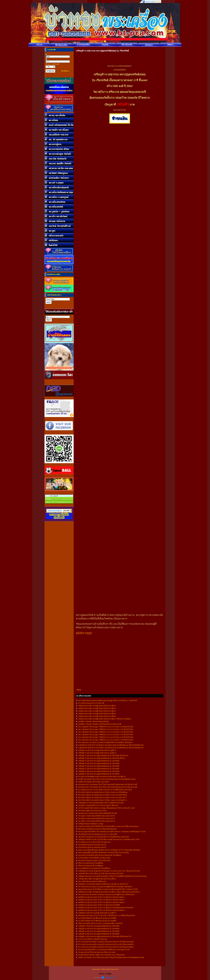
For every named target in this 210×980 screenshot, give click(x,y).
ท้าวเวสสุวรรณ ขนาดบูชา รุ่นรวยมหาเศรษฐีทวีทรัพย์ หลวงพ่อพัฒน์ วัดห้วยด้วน (105, 742)
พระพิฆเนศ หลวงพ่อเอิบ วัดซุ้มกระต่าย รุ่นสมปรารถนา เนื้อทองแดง (101, 955)
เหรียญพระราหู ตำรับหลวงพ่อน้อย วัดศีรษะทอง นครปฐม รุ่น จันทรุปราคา (103, 884)
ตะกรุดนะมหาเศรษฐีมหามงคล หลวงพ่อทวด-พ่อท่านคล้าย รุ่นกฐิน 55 (102, 777)
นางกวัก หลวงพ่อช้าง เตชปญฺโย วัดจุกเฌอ (93, 939)
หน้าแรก (39, 45)
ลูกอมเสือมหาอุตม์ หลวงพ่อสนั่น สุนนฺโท (92, 845)
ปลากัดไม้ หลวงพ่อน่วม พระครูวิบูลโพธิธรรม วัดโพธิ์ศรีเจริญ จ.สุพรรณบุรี (104, 837)
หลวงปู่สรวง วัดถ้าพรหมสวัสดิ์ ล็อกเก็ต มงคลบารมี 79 (97, 816)
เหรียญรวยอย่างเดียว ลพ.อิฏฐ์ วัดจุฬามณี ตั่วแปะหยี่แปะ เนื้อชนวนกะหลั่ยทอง (105, 719)
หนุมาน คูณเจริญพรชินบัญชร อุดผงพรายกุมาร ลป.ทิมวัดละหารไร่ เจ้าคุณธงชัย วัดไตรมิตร (109, 850)
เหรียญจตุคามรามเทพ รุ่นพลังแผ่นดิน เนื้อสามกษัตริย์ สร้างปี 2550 (101, 803)
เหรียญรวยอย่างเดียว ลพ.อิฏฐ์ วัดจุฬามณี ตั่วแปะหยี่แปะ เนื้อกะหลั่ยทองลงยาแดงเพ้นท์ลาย (109, 892)
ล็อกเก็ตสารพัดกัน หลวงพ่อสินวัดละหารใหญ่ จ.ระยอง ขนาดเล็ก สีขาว (103, 797)
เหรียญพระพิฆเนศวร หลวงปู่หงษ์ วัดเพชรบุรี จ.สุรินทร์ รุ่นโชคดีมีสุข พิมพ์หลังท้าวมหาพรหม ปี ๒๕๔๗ (113, 876)
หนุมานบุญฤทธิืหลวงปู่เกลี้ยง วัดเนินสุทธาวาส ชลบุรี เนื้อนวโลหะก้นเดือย (104, 853)
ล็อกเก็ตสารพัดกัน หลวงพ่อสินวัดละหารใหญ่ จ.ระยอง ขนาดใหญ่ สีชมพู (103, 792)
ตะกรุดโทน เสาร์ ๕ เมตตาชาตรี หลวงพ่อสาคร (94, 842)
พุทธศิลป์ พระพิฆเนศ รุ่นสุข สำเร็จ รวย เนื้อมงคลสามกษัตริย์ (99, 905)
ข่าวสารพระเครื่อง (83, 45)
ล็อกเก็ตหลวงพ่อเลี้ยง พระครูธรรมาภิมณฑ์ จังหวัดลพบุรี (97, 829)
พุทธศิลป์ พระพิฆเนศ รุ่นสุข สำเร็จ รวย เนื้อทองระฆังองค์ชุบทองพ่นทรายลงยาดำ (106, 908)
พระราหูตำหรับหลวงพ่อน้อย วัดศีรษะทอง (92, 881)
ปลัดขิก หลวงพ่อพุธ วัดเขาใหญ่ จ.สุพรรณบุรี (93, 782)
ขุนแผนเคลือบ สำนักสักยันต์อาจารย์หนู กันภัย (94, 858)
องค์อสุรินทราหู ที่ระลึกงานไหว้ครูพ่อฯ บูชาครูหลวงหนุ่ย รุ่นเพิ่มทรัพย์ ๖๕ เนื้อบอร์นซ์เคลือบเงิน (111, 748)
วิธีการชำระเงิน (127, 45)
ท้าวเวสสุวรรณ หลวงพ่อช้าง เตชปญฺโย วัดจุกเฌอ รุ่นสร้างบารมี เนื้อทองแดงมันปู (106, 947)
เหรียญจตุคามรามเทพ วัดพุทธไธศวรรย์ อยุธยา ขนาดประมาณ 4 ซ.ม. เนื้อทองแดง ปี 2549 (109, 871)
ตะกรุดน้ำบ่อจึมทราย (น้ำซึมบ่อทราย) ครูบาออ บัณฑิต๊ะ (97, 918)
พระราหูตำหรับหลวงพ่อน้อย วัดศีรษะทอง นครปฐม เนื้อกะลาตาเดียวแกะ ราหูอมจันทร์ (108, 700)
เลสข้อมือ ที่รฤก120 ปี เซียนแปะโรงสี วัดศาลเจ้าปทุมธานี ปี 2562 (101, 874)
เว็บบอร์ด (105, 45)
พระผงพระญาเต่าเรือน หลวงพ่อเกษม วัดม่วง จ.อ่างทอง (97, 952)
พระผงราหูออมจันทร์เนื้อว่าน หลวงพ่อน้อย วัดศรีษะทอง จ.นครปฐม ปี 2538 (104, 950)
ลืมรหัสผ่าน (65, 71)
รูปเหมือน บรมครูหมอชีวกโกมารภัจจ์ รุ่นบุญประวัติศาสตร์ (98, 805)
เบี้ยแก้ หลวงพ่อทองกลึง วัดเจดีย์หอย (91, 863)
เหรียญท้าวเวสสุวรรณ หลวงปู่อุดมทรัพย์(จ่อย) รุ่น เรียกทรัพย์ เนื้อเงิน (102, 758)
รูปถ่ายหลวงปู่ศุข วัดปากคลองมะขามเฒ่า (93, 811)
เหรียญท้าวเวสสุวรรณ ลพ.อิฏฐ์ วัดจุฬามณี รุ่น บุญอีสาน (97, 750)
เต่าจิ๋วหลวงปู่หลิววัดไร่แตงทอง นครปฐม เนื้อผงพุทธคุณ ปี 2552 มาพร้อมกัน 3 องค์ (106, 808)
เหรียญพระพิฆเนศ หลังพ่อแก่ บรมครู (91, 824)
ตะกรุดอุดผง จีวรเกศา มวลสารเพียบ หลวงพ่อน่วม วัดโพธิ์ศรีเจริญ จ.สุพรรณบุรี (105, 790)
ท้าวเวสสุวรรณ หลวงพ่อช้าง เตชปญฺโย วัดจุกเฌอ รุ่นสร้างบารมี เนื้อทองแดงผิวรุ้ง (106, 944)
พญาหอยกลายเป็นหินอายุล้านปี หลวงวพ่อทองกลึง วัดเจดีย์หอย (100, 855)
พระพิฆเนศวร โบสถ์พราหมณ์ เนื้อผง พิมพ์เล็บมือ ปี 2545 (98, 813)
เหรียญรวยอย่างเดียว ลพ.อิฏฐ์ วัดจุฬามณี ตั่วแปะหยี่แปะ (97, 706)
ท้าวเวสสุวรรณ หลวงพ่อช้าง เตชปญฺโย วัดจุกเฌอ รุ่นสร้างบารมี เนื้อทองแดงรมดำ (106, 942)
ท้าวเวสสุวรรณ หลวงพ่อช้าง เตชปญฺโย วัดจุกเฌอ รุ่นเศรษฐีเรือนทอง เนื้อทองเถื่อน (107, 894)
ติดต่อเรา (171, 45)
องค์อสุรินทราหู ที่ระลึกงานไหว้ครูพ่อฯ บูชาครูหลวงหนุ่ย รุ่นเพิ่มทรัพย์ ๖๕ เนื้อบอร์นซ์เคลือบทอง (111, 745)
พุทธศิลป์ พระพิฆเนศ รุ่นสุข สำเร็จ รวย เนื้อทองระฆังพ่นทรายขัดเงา (102, 897)
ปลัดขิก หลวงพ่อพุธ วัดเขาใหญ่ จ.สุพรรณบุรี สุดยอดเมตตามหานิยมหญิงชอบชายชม (107, 779)
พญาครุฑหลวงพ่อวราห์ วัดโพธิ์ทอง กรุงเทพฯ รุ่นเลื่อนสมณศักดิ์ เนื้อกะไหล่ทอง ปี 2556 (108, 889)
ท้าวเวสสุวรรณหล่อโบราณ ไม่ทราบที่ (91, 703)
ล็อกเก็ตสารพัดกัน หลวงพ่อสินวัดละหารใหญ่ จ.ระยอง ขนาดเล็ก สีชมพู (103, 795)
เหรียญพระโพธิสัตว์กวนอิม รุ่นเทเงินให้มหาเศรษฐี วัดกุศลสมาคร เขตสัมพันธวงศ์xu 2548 (109, 839)
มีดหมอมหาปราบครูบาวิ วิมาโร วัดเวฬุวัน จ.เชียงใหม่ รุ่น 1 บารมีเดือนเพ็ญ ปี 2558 (107, 915)
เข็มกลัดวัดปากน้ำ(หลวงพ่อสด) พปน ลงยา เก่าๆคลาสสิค (98, 834)
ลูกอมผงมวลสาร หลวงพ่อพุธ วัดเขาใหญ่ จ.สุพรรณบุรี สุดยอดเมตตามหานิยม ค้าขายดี (108, 784)
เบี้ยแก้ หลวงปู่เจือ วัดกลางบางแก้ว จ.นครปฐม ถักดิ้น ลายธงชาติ (100, 923)
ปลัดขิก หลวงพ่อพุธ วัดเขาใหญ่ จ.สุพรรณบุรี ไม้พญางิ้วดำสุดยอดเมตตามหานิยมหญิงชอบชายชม (111, 957)
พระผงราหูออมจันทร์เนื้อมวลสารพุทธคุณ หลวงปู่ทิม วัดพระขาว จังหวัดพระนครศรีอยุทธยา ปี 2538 (112, 832)
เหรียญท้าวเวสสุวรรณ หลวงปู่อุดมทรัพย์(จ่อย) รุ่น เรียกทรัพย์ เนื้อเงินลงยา (103, 756)
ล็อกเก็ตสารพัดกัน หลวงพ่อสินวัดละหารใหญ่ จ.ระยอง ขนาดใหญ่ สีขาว (103, 800)
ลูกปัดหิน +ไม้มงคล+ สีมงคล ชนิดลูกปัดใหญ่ (93, 721)
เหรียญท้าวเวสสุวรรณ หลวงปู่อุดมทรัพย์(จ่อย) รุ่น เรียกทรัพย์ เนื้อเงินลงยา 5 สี (105, 936)
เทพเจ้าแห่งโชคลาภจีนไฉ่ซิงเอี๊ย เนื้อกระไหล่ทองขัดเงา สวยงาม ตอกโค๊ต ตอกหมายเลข (108, 826)
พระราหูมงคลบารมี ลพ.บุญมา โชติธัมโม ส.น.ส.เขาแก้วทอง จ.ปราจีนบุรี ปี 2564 (106, 727)
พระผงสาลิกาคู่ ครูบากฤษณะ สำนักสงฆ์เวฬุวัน (94, 860)
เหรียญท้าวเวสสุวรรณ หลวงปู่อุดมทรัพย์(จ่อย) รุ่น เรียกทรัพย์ (99, 761)
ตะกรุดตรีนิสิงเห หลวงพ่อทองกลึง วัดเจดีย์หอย (94, 868)
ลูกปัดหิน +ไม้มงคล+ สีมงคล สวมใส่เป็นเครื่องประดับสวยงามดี (100, 724)
